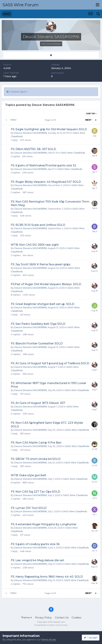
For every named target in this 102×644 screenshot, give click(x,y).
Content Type (17, 92)
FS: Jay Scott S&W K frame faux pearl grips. (41, 264)
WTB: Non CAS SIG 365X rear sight (35, 245)
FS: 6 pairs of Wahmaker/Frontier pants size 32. (44, 165)
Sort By (91, 114)
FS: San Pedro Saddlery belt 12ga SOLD (38, 324)
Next (88, 120)
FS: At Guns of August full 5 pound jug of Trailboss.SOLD (50, 363)
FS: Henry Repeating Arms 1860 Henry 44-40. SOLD (47, 577)
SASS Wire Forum (21, 5)
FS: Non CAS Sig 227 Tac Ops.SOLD (35, 492)
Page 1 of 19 (51, 120)
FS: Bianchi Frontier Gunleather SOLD (37, 343)
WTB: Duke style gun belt (28, 475)
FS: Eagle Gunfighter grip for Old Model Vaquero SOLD (49, 129)
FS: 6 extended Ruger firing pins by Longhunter (44, 524)
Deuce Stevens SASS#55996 (30, 133)
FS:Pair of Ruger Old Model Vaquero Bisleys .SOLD (46, 284)
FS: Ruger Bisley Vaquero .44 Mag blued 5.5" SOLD (46, 182)
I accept (91, 638)
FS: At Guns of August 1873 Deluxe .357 (38, 403)
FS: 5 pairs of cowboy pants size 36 (35, 544)
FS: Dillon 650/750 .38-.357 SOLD (33, 149)
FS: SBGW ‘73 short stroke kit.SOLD (36, 459)
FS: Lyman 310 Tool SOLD (29, 508)
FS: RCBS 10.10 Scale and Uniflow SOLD (38, 225)
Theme (26, 618)
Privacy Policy (43, 618)
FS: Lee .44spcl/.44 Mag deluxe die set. (38, 560)
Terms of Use (49, 639)
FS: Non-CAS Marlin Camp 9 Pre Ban (36, 443)
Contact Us (62, 618)
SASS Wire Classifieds (73, 153)
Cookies (76, 618)
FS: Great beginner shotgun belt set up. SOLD (42, 304)
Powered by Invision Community (51, 625)
